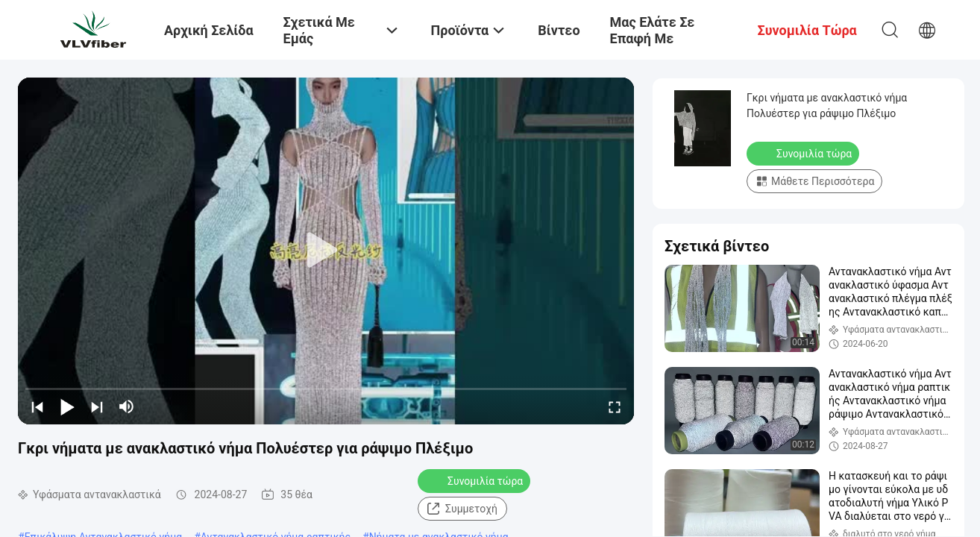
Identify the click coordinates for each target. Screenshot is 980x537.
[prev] (37, 406)
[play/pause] (67, 406)
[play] (326, 251)
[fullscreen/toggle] (615, 406)
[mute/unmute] (127, 406)
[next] (97, 406)
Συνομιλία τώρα (475, 480)
